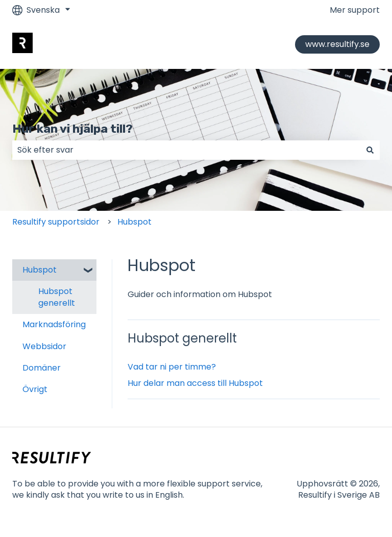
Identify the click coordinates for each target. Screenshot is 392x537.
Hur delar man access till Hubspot (195, 383)
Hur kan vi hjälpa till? (72, 129)
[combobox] (186, 150)
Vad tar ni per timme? (172, 367)
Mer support (355, 10)
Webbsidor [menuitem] (44, 346)
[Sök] (370, 150)
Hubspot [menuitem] (40, 270)
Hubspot (134, 222)
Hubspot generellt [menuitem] (57, 297)
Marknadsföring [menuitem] (54, 324)
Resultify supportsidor (56, 222)
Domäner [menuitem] (42, 368)
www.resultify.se (337, 44)
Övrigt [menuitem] (35, 389)
